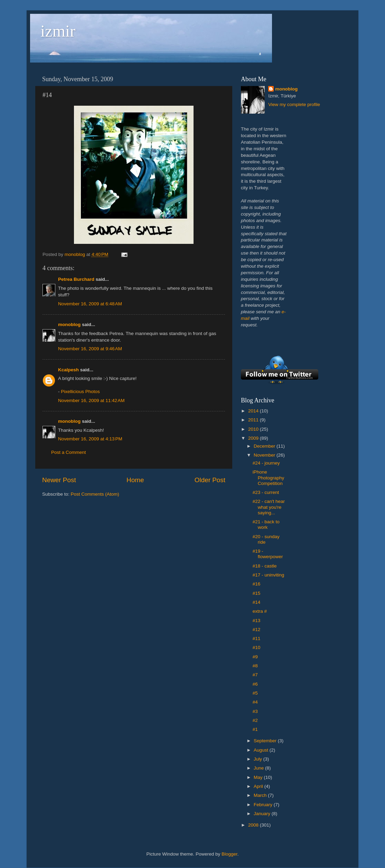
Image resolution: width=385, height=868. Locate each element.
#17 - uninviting (269, 575)
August (262, 750)
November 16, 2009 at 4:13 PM (90, 439)
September (266, 741)
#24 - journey (266, 463)
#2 (255, 720)
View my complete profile (294, 104)
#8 (255, 666)
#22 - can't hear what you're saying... (269, 507)
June (259, 768)
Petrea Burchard (76, 279)
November (265, 455)
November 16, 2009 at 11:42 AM (91, 400)
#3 (255, 711)
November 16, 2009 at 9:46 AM (90, 349)
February (264, 805)
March (261, 795)
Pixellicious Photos (80, 392)
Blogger (229, 854)
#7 (255, 675)
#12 (257, 629)
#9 (255, 657)
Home (135, 480)
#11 (257, 638)
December (265, 446)
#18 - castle (265, 566)
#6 (255, 684)
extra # (260, 611)
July (259, 759)
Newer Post (59, 480)
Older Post (210, 480)
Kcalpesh (68, 370)
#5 (255, 693)
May (259, 777)
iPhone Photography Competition (269, 478)
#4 (255, 702)
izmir (58, 31)
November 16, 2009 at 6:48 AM (90, 304)
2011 (254, 420)
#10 (257, 647)
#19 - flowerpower (268, 554)
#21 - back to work (266, 524)
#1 (255, 729)
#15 (257, 593)
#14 (257, 602)
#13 (257, 621)
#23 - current (266, 492)
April (259, 786)
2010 (254, 429)
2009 (254, 438)
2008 (254, 825)
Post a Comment (69, 452)
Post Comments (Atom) (95, 494)
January (263, 814)
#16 (257, 584)
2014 (254, 411)
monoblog (69, 325)
